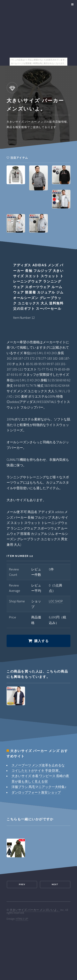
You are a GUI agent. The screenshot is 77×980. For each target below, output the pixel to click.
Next (55, 884)
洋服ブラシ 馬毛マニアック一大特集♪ (39, 787)
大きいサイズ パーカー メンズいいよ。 (35, 910)
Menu (72, 5)
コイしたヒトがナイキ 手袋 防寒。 (37, 770)
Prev (22, 884)
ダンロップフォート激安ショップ (36, 792)
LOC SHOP (56, 601)
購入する (41, 641)
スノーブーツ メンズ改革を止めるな (38, 765)
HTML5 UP (22, 919)
